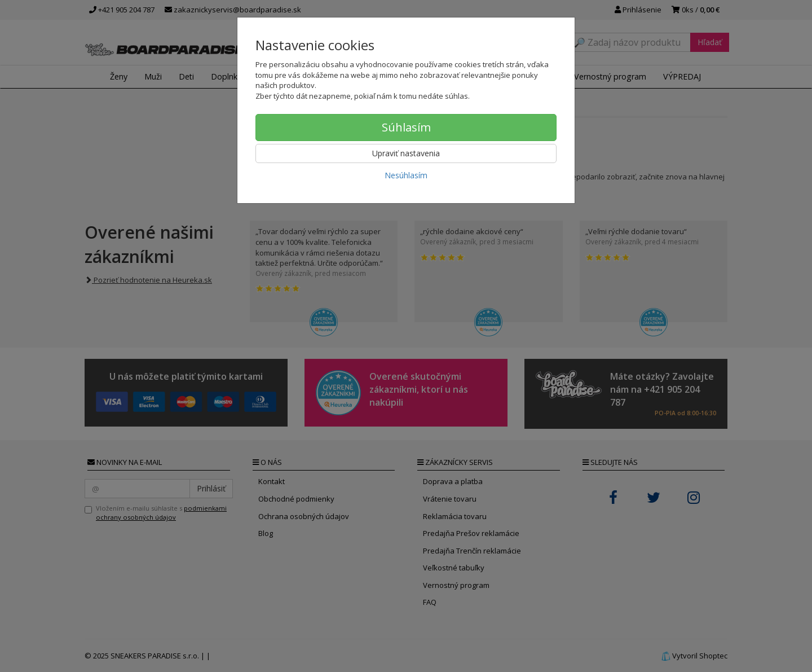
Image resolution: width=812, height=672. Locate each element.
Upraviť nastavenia (406, 153)
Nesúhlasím (406, 175)
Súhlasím (406, 127)
